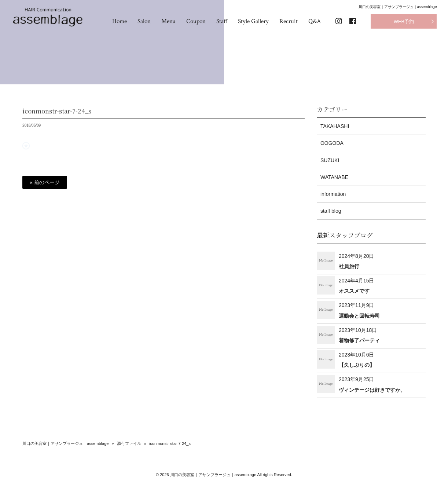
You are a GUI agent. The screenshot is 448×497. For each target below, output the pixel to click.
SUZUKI (330, 160)
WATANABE (334, 177)
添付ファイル (129, 443)
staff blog (331, 211)
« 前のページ (45, 182)
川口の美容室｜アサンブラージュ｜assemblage (65, 443)
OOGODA (332, 143)
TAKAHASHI (335, 126)
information (333, 194)
